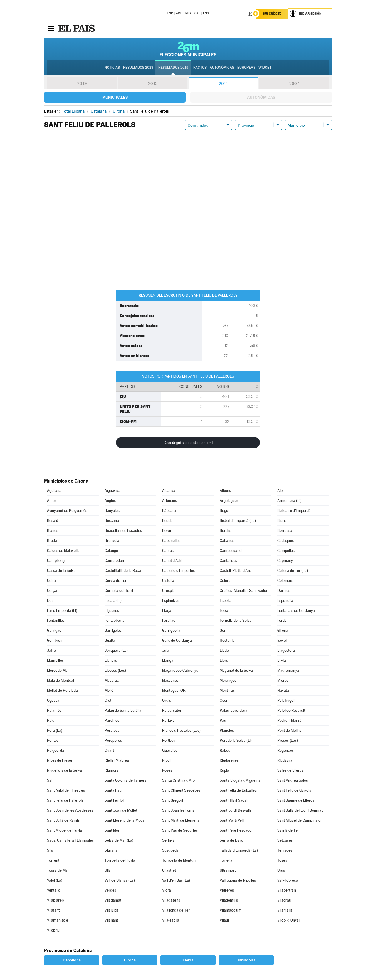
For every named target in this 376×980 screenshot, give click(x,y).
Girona (283, 630)
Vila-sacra (171, 920)
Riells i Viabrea (117, 760)
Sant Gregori (173, 800)
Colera (225, 581)
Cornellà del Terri (119, 590)
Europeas (246, 68)
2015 (153, 83)
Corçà (52, 590)
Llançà (168, 660)
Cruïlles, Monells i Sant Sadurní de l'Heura (246, 590)
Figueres (112, 610)
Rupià (224, 770)
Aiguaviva (113, 491)
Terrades (285, 850)
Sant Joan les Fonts (178, 810)
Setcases (285, 840)
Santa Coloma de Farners (125, 780)
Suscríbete (272, 14)
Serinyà (168, 840)
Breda (52, 541)
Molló (109, 690)
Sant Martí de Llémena (181, 820)
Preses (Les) (288, 740)
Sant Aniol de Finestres (66, 790)
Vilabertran (287, 890)
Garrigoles (113, 630)
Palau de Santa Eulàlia (123, 710)
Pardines (112, 720)
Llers (224, 660)
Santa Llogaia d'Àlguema (240, 780)
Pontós (53, 740)
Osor (224, 700)
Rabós (225, 750)
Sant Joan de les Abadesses (70, 810)
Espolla (226, 600)
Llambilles (55, 660)
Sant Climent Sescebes (181, 790)
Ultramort (228, 870)
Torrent (53, 860)
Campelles (286, 551)
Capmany (285, 561)
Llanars (111, 660)
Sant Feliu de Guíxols (294, 790)
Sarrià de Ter (288, 830)
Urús (281, 870)
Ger (223, 630)
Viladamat (113, 900)
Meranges (228, 680)
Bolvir (167, 531)
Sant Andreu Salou (293, 780)
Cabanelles (171, 541)
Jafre (51, 650)
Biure (282, 521)
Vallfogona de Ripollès (238, 880)
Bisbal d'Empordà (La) (238, 521)
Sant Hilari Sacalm (235, 800)
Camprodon (114, 561)
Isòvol (282, 640)
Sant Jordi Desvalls (236, 810)
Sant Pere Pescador (236, 830)
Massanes (170, 680)
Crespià (168, 590)
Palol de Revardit (291, 710)
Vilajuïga (112, 910)
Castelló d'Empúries (178, 571)
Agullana (54, 491)
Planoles (227, 730)
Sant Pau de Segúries (180, 830)
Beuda (167, 521)
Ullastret (169, 870)
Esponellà (285, 600)
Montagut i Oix (174, 690)
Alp (280, 491)
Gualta (110, 640)
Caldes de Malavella (63, 551)
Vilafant (53, 910)
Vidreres (227, 890)
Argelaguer (229, 501)
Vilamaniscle (58, 920)
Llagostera (286, 650)
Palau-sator (172, 710)
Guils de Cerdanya (177, 640)
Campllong (56, 561)
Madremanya (288, 670)
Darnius (284, 590)
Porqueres (113, 740)
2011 (223, 83)
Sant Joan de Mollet (121, 810)
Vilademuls (229, 900)
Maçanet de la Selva (236, 670)
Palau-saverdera (234, 710)
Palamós (54, 710)
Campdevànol (231, 551)
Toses (282, 860)
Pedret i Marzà (289, 720)
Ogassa (53, 700)
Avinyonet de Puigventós (67, 511)
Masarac (112, 680)
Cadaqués (286, 541)
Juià (166, 650)
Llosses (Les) (115, 670)
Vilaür (225, 920)
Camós (168, 551)
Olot (108, 700)
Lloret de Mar (58, 670)
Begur (225, 511)
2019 (82, 83)
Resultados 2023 (138, 68)
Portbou (169, 740)
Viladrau (284, 900)
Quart (109, 750)
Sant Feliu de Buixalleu (238, 790)
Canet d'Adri (172, 561)
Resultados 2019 (173, 68)
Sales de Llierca (291, 770)
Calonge (111, 551)
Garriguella (171, 630)
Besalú (53, 521)
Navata (283, 690)
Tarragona (246, 960)
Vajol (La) (55, 880)
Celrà (51, 581)
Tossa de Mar (58, 870)
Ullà (108, 870)
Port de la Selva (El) (236, 740)
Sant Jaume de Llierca (296, 800)
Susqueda (170, 850)
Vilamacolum (231, 910)
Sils (50, 850)
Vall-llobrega (288, 880)
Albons (225, 491)
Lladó (224, 650)
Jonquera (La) (116, 650)
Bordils (225, 531)
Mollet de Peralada (62, 690)
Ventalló (54, 890)
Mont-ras (227, 690)
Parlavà (168, 720)
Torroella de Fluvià (120, 860)
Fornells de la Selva (236, 620)
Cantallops (228, 561)
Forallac (169, 620)
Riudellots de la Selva (64, 770)
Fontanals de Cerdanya (296, 610)
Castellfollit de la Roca (123, 571)
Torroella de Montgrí (179, 860)
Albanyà (169, 491)
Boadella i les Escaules (123, 531)
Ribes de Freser (60, 760)
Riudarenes (229, 760)
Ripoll (167, 760)
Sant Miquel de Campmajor (300, 820)
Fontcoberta (115, 620)
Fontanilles (56, 620)
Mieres (283, 680)
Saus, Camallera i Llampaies (70, 840)
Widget (265, 68)
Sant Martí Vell (232, 820)
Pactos (200, 68)
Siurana (111, 850)
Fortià (282, 620)
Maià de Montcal (61, 680)
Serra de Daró (231, 840)
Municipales (115, 97)
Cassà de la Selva (61, 571)
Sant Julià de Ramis (63, 820)
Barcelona (72, 960)
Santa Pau (113, 790)
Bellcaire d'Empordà (294, 511)
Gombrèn (55, 640)
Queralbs (170, 750)
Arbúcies (169, 501)
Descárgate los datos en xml (188, 443)
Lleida (188, 960)
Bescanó (112, 521)
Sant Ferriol (114, 800)
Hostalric (227, 640)
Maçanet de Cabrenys (180, 670)
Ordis (167, 700)
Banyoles (112, 511)
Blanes (53, 531)
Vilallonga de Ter (176, 910)
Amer (52, 501)
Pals (51, 720)
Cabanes (227, 541)
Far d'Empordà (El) (62, 610)
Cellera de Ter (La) (293, 571)
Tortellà (226, 860)
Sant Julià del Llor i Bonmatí (300, 810)
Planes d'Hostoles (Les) (181, 730)
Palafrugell (286, 700)
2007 (294, 83)
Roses (167, 770)
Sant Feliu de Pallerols (65, 800)
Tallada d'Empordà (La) (239, 850)
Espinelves (171, 600)
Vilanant (111, 920)
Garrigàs (54, 630)
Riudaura (285, 760)
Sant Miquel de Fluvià (64, 830)
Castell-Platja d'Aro (235, 571)
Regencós (286, 750)
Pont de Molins (289, 730)
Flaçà (167, 610)
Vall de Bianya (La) (120, 880)
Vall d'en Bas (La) (176, 880)
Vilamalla (285, 910)
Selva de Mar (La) (119, 840)
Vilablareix (56, 900)
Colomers (285, 581)
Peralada (112, 730)
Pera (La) (55, 730)
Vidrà (167, 890)
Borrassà (285, 531)
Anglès (110, 501)
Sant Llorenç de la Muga (125, 820)
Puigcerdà (56, 750)
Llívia (282, 660)
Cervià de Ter (116, 581)
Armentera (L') (289, 501)
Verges (110, 890)
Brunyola (112, 541)
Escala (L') (113, 600)
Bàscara (169, 511)
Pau (223, 720)
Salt (50, 780)
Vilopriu (53, 930)
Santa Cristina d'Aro (178, 780)
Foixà (224, 610)
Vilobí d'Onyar (289, 920)
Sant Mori (113, 830)
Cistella (168, 581)
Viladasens (171, 900)
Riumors (111, 770)
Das (50, 600)
